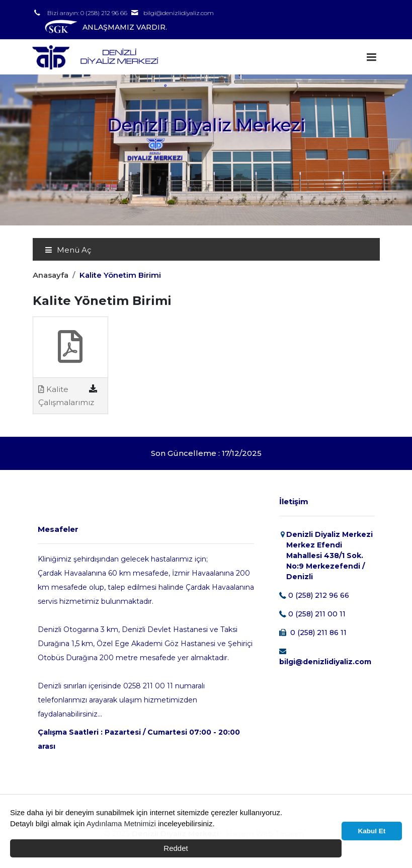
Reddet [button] (176, 848)
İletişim (294, 501)
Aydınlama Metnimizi (121, 823)
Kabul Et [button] (372, 831)
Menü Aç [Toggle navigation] (68, 250)
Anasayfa (51, 275)
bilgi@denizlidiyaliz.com (179, 13)
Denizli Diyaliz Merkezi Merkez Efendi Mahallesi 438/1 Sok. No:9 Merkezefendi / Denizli (329, 556)
